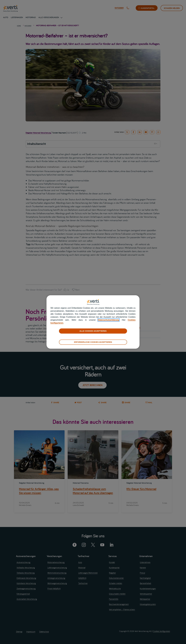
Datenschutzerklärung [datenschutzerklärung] (108, 320)
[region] (93, 322)
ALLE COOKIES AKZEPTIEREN (93, 331)
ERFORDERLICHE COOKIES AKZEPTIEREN (93, 342)
